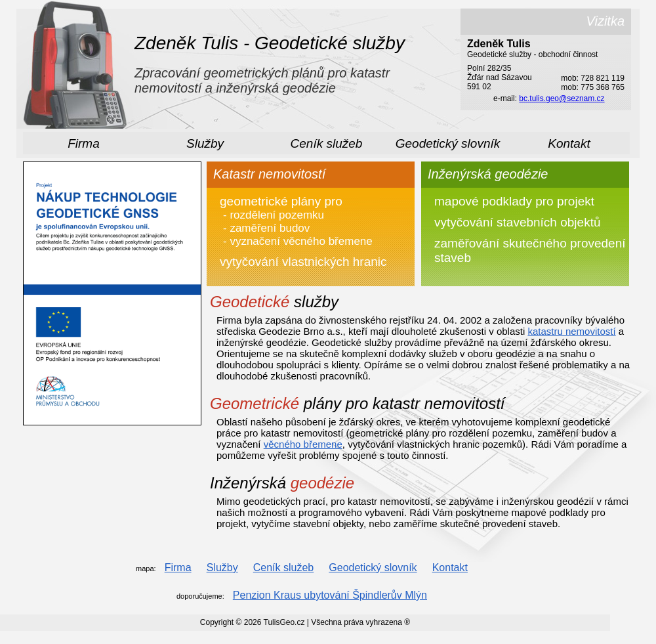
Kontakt (569, 143)
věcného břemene (303, 444)
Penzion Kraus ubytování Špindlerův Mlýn (330, 595)
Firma (84, 143)
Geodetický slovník (448, 143)
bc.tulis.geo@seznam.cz (562, 98)
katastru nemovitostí (571, 331)
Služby (205, 143)
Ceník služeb (327, 143)
